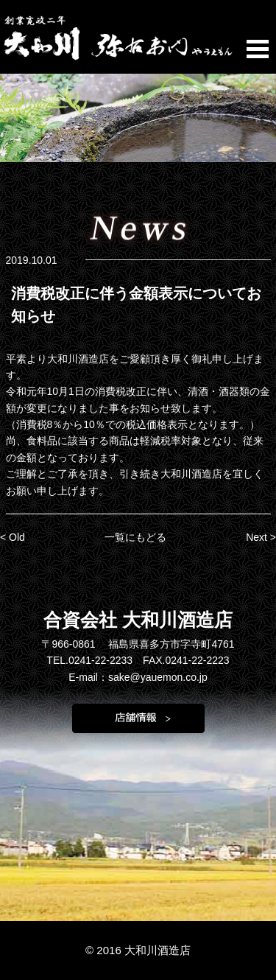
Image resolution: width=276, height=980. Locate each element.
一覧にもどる (135, 537)
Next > (261, 537)
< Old (13, 537)
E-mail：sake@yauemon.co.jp (138, 677)
